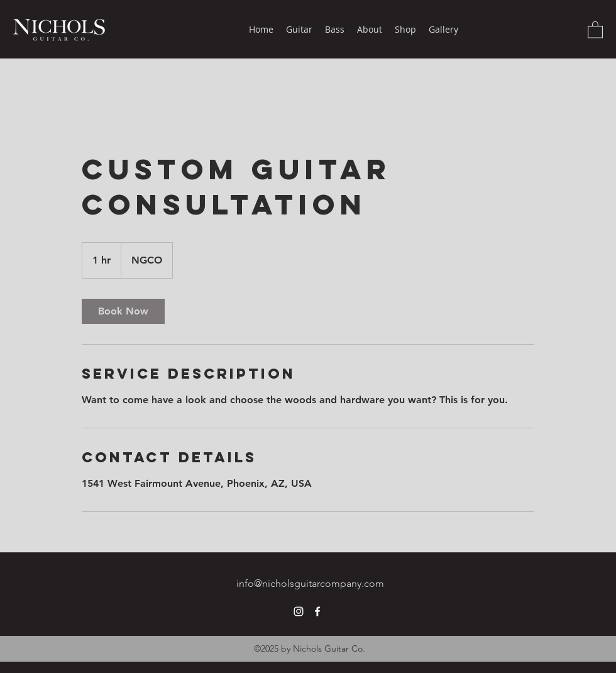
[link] (123, 311)
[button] (595, 29)
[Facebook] (317, 611)
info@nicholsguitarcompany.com (310, 583)
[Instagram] (299, 611)
